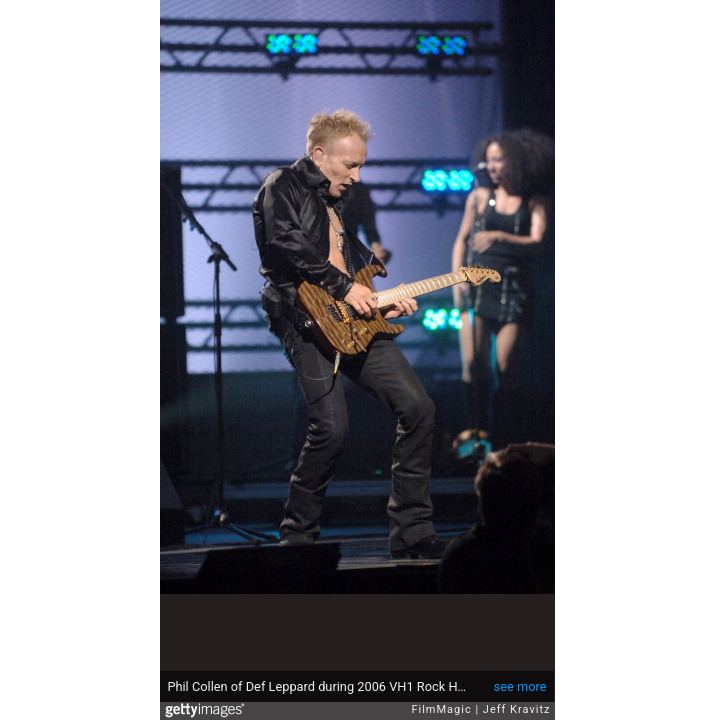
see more (520, 686)
